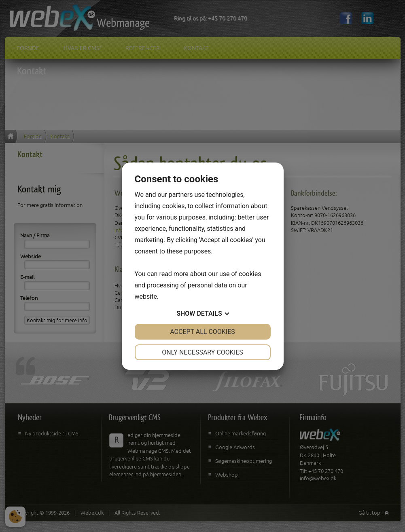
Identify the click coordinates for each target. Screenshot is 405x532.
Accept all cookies (202, 332)
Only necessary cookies (202, 352)
